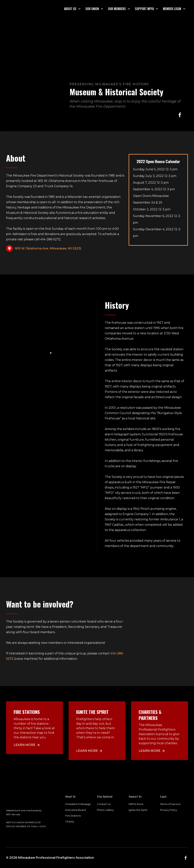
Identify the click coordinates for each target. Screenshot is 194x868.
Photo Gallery (105, 810)
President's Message (78, 804)
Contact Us (104, 804)
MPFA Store (136, 804)
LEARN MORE (87, 751)
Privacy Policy (169, 810)
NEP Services (13, 814)
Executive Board (76, 810)
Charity (70, 821)
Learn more (25, 745)
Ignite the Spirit (138, 810)
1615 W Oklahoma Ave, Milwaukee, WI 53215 (48, 248)
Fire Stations (73, 816)
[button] (72, 9)
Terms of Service (170, 804)
